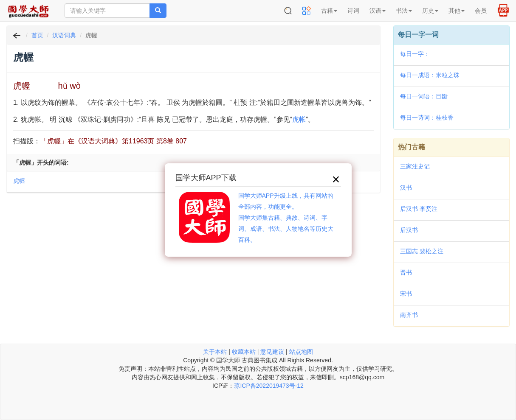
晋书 (406, 272)
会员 (481, 11)
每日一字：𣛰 (415, 54)
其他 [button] (457, 11)
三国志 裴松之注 (422, 251)
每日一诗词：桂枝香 (427, 118)
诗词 (353, 11)
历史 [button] (430, 11)
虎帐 (299, 119)
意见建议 (272, 352)
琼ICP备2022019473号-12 (269, 386)
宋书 (406, 294)
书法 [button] (404, 11)
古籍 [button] (329, 11)
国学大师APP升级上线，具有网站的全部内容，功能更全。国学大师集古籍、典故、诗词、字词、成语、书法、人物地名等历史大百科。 (286, 218)
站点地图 (301, 352)
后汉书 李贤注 (419, 209)
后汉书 (409, 230)
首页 (37, 35)
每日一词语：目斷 (424, 96)
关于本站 (215, 352)
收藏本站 (244, 352)
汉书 (406, 188)
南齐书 (409, 315)
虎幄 (19, 181)
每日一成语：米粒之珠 (430, 75)
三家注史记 (415, 166)
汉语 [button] (378, 11)
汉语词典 (64, 35)
